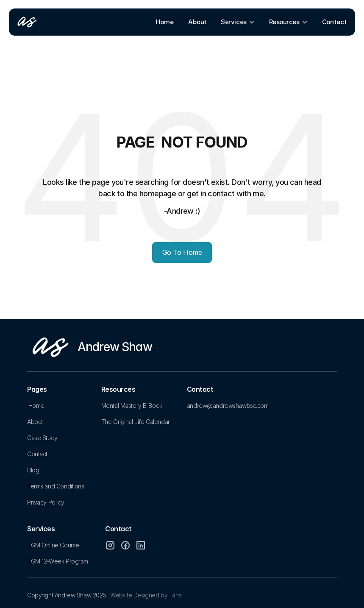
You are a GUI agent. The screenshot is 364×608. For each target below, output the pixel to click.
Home (36, 406)
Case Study (42, 438)
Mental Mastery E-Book (132, 406)
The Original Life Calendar (136, 422)
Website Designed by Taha (146, 595)
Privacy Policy (46, 502)
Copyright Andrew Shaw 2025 (67, 595)
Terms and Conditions (56, 486)
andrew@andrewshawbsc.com (228, 406)
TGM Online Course (53, 545)
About (35, 422)
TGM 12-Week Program (58, 561)
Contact (37, 454)
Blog (33, 470)
